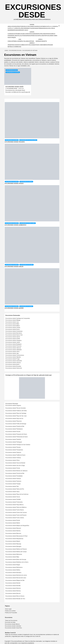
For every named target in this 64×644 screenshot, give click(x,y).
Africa (40, 39)
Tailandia (26, 41)
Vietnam (31, 41)
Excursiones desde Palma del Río (15, 489)
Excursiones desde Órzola (13, 468)
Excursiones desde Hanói (14, 87)
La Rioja (52, 28)
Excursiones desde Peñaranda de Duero (17, 437)
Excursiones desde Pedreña (13, 439)
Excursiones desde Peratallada (14, 476)
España (32, 25)
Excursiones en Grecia (26, 182)
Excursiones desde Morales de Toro (15, 599)
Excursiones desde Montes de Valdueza (16, 471)
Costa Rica (28, 45)
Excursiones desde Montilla (13, 586)
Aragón (16, 26)
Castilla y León (12, 28)
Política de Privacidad (11, 613)
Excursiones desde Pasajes (13, 484)
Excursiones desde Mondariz (13, 573)
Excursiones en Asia (12, 70)
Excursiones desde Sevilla (13, 339)
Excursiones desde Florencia (13, 346)
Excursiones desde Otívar (13, 460)
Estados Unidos (39, 45)
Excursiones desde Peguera (15, 142)
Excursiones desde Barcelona (14, 333)
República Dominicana (14, 47)
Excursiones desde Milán (12, 324)
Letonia (23, 36)
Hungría (10, 36)
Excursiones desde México (12, 624)
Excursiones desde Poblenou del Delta (16, 411)
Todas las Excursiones (11, 620)
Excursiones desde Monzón (13, 593)
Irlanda (15, 36)
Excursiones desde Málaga (13, 320)
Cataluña (20, 28)
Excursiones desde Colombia (13, 626)
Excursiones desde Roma (12, 329)
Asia (20, 39)
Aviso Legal (8, 609)
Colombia (22, 45)
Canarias (37, 26)
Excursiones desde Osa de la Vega (15, 465)
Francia (49, 34)
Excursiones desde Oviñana (13, 458)
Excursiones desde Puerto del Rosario (16, 515)
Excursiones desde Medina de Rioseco (16, 549)
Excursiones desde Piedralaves (14, 429)
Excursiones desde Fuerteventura (15, 355)
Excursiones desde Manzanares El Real (16, 536)
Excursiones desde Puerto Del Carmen (16, 512)
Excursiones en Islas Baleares (28, 140)
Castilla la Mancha (52, 26)
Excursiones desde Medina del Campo (16, 552)
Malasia (17, 41)
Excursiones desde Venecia (13, 363)
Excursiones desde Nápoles (13, 357)
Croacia (31, 34)
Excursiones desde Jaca (12, 322)
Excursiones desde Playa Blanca (14, 505)
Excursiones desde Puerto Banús (15, 510)
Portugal (47, 36)
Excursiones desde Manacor (13, 528)
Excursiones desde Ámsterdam (14, 331)
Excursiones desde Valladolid (13, 350)
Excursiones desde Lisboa (13, 342)
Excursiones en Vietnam (13, 72)
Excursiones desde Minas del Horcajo (16, 559)
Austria (16, 34)
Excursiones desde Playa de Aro (14, 418)
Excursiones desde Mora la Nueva (15, 596)
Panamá (51, 45)
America (32, 43)
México (46, 45)
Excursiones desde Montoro (13, 588)
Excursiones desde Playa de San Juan (16, 416)
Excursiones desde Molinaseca (14, 567)
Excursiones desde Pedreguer (14, 442)
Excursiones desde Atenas (14, 184)
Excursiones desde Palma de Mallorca (16, 507)
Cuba (33, 45)
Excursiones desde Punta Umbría (15, 518)
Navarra (19, 30)
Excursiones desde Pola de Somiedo (16, 408)
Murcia (14, 30)
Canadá (16, 45)
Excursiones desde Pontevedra (14, 502)
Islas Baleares (29, 26)
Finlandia (43, 34)
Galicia (48, 28)
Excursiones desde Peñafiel (13, 499)
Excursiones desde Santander (14, 361)
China (9, 41)
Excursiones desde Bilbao (13, 326)
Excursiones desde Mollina (13, 570)
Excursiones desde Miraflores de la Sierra (17, 562)
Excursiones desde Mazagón (13, 546)
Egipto (45, 41)
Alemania (10, 34)
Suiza (9, 37)
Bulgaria (26, 34)
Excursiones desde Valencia (13, 348)
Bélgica (21, 34)
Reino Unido (54, 36)
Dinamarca (37, 34)
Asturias (22, 26)
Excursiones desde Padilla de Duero (15, 455)
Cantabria (43, 26)
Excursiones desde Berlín (12, 364)
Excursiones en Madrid (26, 306)
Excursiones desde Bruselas (13, 366)
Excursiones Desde (33, 11)
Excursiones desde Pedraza (13, 479)
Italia (19, 36)
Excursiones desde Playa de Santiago (16, 413)
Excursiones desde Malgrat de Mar (15, 580)
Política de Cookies (10, 611)
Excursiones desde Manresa (13, 533)
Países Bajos (35, 36)
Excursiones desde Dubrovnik (14, 368)
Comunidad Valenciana (30, 28)
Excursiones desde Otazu (12, 492)
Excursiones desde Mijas (12, 557)
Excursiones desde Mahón (13, 523)
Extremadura (41, 28)
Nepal (21, 41)
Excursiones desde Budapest (13, 344)
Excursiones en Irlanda (26, 265)
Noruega (28, 36)
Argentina (11, 45)
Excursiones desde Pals (12, 486)
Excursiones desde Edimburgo (15, 225)
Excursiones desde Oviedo (13, 328)
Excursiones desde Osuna (13, 497)
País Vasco (25, 30)
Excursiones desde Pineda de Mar (15, 426)
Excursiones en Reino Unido (28, 223)
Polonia (42, 36)
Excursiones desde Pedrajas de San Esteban (18, 445)
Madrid (10, 30)
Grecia (53, 34)
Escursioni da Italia (10, 622)
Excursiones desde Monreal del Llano (16, 578)
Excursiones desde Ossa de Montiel (15, 463)
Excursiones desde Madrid (14, 308)
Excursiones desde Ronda (13, 520)
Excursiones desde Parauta (13, 447)
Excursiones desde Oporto (13, 337)
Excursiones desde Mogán (13, 565)
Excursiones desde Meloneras (14, 554)
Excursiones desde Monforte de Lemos (16, 575)
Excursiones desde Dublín (14, 267)
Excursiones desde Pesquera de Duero (16, 434)
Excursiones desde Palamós (13, 452)
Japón (13, 41)
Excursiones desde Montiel (13, 583)
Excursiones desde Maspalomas (14, 539)
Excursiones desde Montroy (13, 591)
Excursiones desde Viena (12, 352)
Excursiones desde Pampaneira (14, 450)
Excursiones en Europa (12, 182)
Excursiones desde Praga (12, 359)
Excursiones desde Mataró (13, 541)
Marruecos (39, 41)
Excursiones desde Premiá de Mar (15, 473)
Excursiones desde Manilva (13, 531)
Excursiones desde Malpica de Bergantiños (17, 526)
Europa (32, 32)
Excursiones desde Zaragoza (13, 340)
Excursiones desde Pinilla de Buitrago (16, 424)
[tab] (6, 101)
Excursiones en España (12, 140)
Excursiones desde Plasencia (14, 421)
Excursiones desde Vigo (12, 353)
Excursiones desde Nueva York (14, 335)
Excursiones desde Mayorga (13, 544)
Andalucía (11, 26)
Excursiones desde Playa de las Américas (17, 494)
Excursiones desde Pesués (13, 432)
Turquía (13, 37)
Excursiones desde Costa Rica (13, 628)
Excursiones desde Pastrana (13, 481)
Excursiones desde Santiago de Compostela (18, 318)
